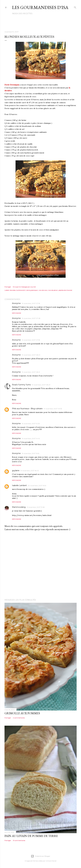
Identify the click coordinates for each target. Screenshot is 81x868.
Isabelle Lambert (19, 485)
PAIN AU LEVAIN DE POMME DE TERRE (31, 836)
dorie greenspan (32, 290)
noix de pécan (53, 290)
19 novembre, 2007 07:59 (31, 340)
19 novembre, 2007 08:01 (31, 355)
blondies (13, 290)
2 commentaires (19, 718)
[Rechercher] (75, 7)
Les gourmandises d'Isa (40, 7)
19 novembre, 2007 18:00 (30, 471)
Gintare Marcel (51, 861)
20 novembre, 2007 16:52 (37, 486)
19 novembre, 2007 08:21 (31, 372)
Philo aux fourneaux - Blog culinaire (27, 409)
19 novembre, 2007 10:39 (31, 424)
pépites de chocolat (65, 290)
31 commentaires (19, 840)
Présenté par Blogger (41, 856)
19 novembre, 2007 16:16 (30, 453)
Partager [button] (8, 287)
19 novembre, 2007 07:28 (31, 318)
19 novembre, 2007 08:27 (41, 385)
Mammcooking (19, 507)
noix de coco (43, 290)
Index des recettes (22, 14)
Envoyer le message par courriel (24, 287)
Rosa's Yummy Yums (21, 385)
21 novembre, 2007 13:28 (36, 507)
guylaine (16, 471)
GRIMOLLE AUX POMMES (22, 713)
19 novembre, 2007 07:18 (31, 303)
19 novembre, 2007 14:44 (31, 438)
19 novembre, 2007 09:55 (53, 409)
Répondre (17, 313)
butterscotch (21, 290)
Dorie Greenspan (12, 85)
